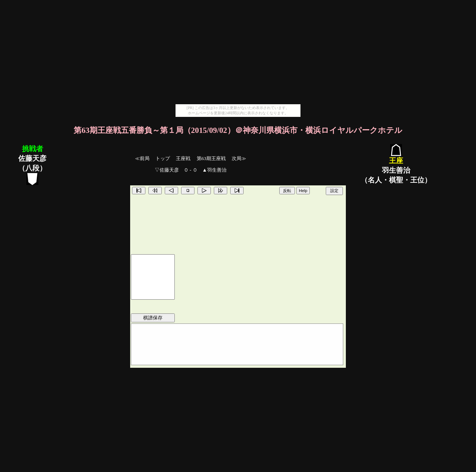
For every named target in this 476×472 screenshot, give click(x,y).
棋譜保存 (153, 318)
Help (303, 191)
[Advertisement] (238, 52)
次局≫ (239, 158)
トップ (163, 158)
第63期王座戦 (211, 158)
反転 (287, 191)
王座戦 (183, 158)
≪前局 (142, 158)
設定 (334, 191)
